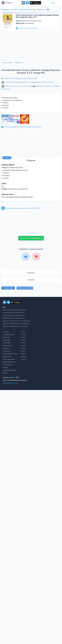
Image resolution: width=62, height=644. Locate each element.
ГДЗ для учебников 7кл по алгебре (15, 326)
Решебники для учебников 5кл (14, 313)
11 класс (23, 359)
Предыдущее (31, 273)
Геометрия (7, 343)
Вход (53, 3)
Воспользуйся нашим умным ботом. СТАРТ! (20, 208)
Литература (7, 351)
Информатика (8, 346)
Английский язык (9, 335)
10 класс (23, 357)
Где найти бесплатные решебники (15, 310)
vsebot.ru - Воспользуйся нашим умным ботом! (19, 78)
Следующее (31, 280)
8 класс (23, 351)
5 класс (23, 343)
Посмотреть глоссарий (25, 288)
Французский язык (9, 370)
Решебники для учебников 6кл (14, 315)
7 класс (23, 348)
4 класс (23, 340)
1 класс (23, 332)
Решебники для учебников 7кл (14, 318)
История (6, 348)
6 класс (23, 346)
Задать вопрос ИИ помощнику (31, 238)
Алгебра (6, 332)
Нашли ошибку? (8, 288)
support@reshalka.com (10, 383)
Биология (6, 337)
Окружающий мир (9, 362)
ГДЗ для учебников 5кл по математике (17, 321)
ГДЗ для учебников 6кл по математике (17, 324)
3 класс (23, 337)
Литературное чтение (10, 354)
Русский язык (8, 365)
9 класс (23, 354)
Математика (7, 357)
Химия (5, 373)
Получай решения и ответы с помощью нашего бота (21, 127)
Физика (5, 367)
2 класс (23, 335)
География (7, 340)
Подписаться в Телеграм (27, 28)
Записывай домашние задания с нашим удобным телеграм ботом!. (27, 82)
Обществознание (9, 359)
